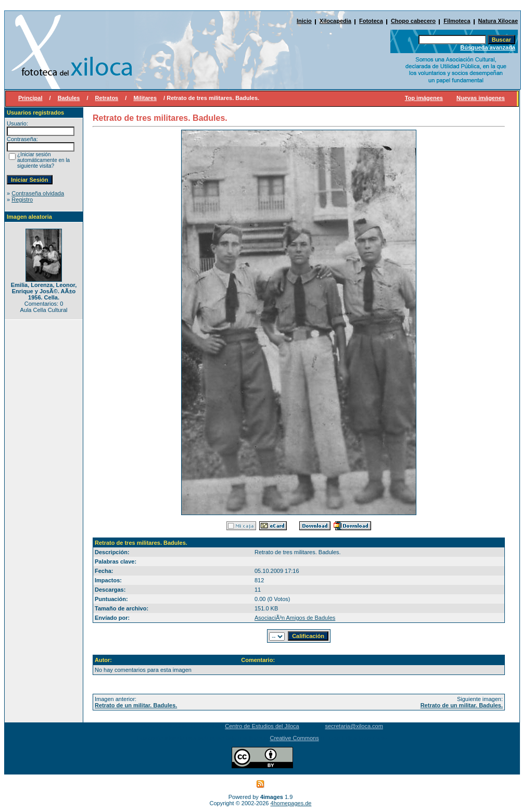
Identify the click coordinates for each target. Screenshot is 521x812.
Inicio (304, 21)
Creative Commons (295, 738)
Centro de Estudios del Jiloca (262, 726)
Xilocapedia (335, 21)
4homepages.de (291, 803)
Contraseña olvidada (38, 193)
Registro (22, 199)
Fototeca (371, 21)
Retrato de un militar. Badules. (136, 705)
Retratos (107, 98)
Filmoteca (457, 21)
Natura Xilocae (498, 21)
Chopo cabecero (413, 21)
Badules (69, 98)
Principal (30, 98)
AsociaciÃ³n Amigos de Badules (295, 618)
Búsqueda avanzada (488, 47)
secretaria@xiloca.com (354, 726)
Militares (145, 98)
